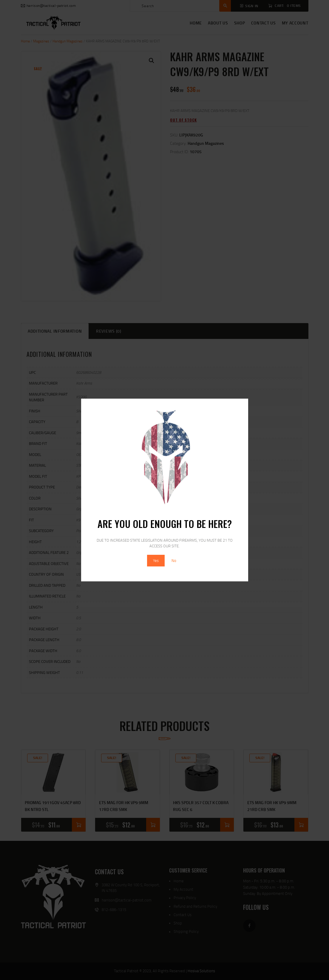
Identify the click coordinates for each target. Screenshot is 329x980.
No (174, 560)
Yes (156, 560)
